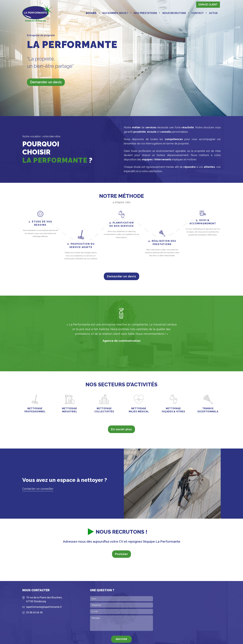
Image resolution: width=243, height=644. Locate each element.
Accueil (91, 13)
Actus (213, 13)
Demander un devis (46, 82)
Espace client (208, 5)
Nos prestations (145, 13)
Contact (198, 13)
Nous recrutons (174, 13)
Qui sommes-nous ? (115, 13)
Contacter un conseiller (38, 489)
